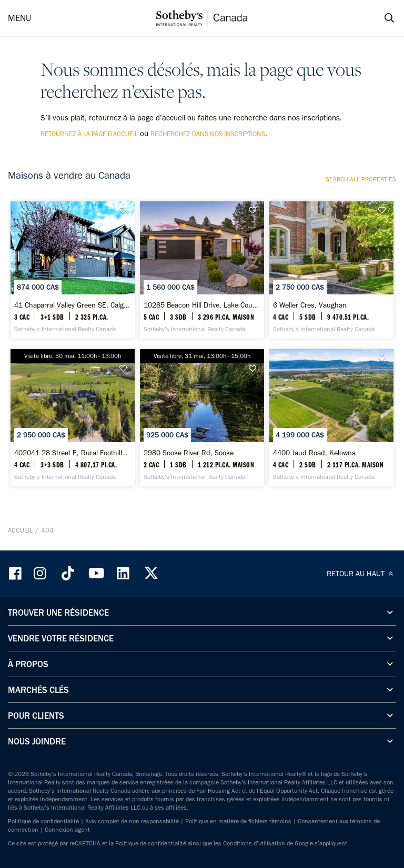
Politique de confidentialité (43, 821)
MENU (19, 18)
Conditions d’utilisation (254, 843)
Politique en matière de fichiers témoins (238, 821)
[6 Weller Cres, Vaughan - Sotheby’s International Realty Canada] (331, 270)
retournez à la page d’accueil (89, 134)
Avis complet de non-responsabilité (132, 821)
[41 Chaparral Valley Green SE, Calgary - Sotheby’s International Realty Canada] (73, 270)
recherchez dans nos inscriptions (208, 134)
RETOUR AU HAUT (361, 574)
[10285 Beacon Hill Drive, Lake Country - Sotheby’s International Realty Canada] (202, 270)
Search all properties (361, 179)
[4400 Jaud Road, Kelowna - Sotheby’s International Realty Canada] (331, 418)
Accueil (20, 530)
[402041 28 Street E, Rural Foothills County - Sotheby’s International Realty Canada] (73, 418)
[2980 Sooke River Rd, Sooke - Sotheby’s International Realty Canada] (202, 418)
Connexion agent (67, 830)
